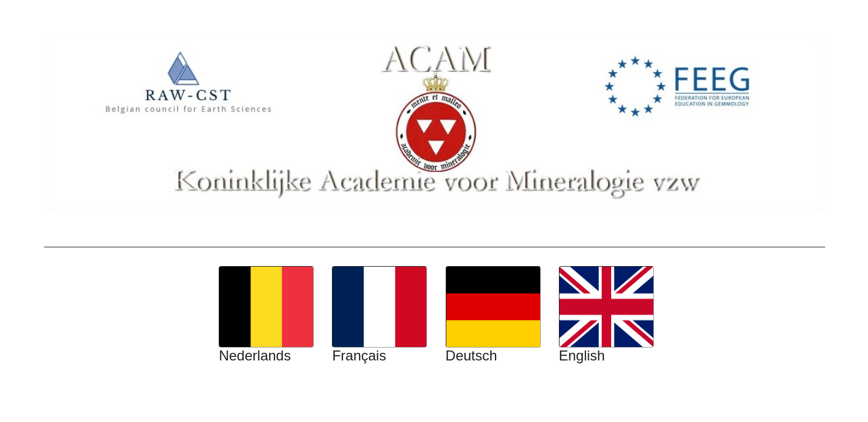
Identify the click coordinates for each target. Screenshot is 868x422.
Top (5, 8)
